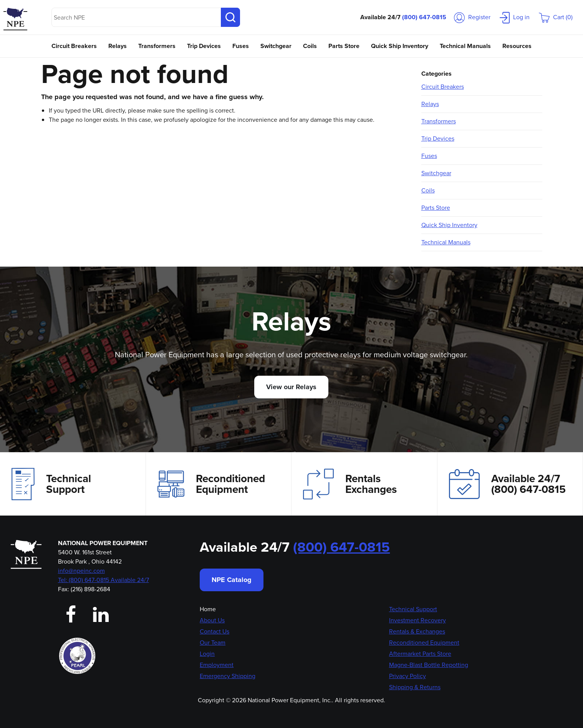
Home (208, 609)
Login (207, 654)
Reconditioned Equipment (211, 484)
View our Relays (291, 387)
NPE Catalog (232, 580)
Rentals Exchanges (350, 484)
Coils (310, 46)
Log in (515, 17)
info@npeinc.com (81, 571)
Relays (118, 46)
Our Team (213, 643)
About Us (212, 620)
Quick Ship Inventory (400, 46)
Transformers (157, 46)
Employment (217, 665)
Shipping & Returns (415, 687)
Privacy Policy (407, 676)
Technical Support (51, 484)
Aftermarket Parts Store (420, 654)
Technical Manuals (465, 46)
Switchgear (276, 46)
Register (472, 17)
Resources (517, 46)
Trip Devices (204, 46)
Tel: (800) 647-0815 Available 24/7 (104, 580)
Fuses (241, 46)
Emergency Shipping (228, 676)
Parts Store (344, 46)
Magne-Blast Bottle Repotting (429, 665)
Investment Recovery (417, 620)
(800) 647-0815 (424, 17)
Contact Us (214, 631)
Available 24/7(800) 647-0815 (507, 484)
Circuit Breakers (74, 46)
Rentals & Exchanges (417, 631)
